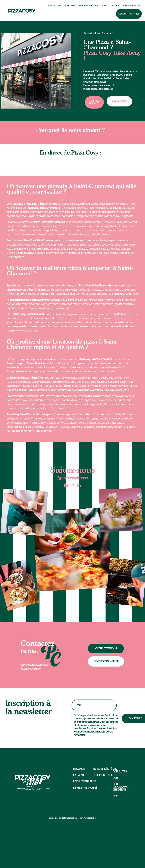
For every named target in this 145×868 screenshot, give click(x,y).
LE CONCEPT (55, 6)
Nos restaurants (85, 782)
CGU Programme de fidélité (120, 787)
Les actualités (111, 6)
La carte (70, 6)
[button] (4, 71)
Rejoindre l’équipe (105, 775)
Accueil (88, 34)
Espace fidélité (131, 6)
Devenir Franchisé (129, 14)
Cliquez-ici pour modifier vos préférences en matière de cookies (73, 818)
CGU (115, 778)
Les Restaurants (89, 6)
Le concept (81, 769)
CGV (115, 796)
